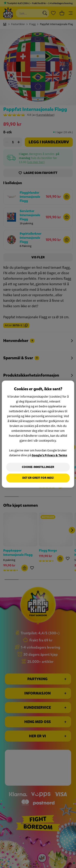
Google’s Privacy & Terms (49, 455)
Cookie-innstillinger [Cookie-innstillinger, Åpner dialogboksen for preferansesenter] (38, 467)
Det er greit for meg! (38, 478)
